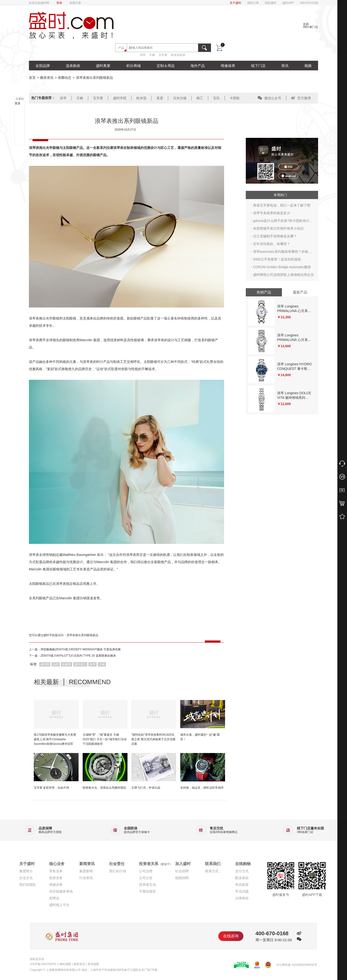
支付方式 (242, 871)
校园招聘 (182, 878)
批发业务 (56, 878)
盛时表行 (80, 664)
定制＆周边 (166, 66)
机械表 (67, 664)
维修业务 (56, 885)
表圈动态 (65, 78)
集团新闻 (86, 871)
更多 (18, 103)
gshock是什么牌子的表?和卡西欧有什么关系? (283, 222)
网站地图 (65, 964)
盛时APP (288, 3)
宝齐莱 (163, 55)
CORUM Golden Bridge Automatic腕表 (282, 267)
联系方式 (212, 871)
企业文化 (26, 878)
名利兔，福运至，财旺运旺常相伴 (202, 788)
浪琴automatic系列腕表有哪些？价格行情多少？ (282, 253)
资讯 (285, 66)
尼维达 (54, 898)
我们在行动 (118, 871)
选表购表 (73, 66)
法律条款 (242, 898)
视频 (308, 66)
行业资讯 (86, 878)
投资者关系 (156, 864)
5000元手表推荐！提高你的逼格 (277, 259)
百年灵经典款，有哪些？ (272, 244)
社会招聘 (182, 871)
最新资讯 (79, 964)
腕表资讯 (47, 78)
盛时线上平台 (59, 905)
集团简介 (26, 871)
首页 (32, 78)
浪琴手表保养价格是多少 (272, 213)
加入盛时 (183, 864)
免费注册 (75, 3)
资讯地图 (93, 964)
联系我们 (213, 864)
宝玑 (216, 98)
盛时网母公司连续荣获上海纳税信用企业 (283, 275)
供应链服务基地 (61, 891)
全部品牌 (43, 66)
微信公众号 (269, 98)
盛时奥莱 (103, 66)
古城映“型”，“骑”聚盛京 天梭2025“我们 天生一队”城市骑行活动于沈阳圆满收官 (105, 739)
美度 (160, 98)
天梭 (152, 55)
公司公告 (146, 878)
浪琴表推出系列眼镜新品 (82, 635)
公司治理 (146, 871)
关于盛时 (235, 3)
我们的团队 (28, 885)
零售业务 (56, 871)
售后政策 (242, 885)
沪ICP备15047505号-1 (44, 964)
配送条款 (242, 878)
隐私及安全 (37, 959)
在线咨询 (231, 936)
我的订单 (253, 3)
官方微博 (301, 98)
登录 (59, 3)
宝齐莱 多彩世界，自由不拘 (51, 788)
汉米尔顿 (180, 98)
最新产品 (300, 292)
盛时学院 (120, 98)
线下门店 (258, 66)
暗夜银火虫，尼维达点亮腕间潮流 (104, 788)
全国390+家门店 (310, 26)
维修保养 (228, 66)
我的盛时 (271, 3)
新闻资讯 (87, 864)
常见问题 (242, 891)
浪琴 (143, 55)
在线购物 (243, 864)
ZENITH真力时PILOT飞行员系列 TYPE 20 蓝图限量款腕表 (78, 656)
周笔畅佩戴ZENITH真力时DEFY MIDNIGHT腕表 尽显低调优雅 (81, 649)
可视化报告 (147, 891)
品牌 (56, 664)
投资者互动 (147, 885)
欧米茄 (141, 98)
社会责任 (117, 864)
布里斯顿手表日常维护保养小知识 (278, 228)
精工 (200, 98)
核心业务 (57, 864)
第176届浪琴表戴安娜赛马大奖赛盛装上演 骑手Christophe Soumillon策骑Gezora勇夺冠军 (55, 739)
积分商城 (133, 66)
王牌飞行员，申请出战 (146, 788)
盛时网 (45, 664)
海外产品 (198, 66)
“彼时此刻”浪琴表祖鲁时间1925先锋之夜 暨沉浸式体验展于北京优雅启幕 (153, 739)
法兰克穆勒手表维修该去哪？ (275, 236)
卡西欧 (235, 98)
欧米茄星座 (178, 55)
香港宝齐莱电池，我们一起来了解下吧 (282, 205)
